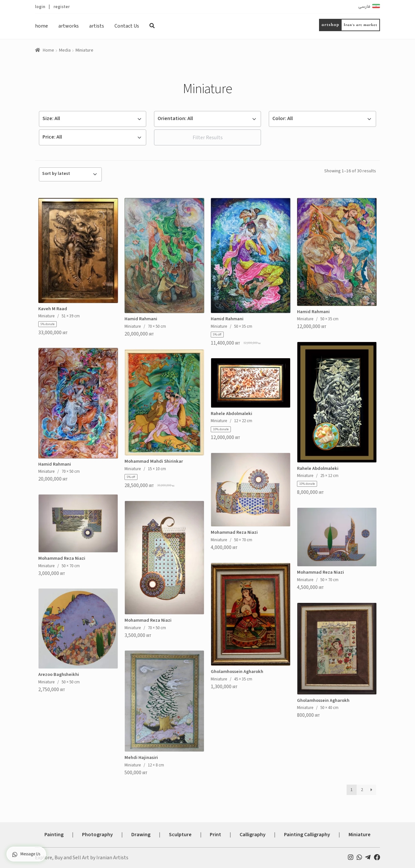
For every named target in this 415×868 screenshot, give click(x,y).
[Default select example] (93, 119)
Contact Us (127, 26)
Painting (54, 835)
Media (65, 50)
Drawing (141, 835)
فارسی (364, 7)
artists (97, 26)
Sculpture (180, 835)
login (40, 7)
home (41, 26)
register (62, 7)
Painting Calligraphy (307, 835)
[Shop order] (70, 174)
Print (215, 835)
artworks (69, 26)
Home (48, 50)
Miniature (360, 835)
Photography (97, 835)
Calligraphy (253, 835)
